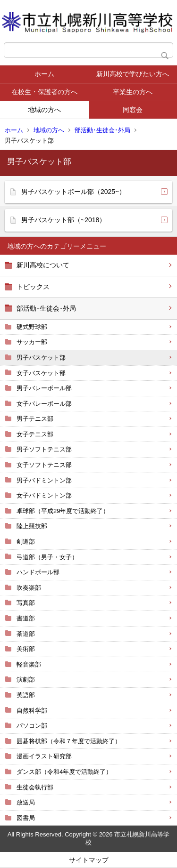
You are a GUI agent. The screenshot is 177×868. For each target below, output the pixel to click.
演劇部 (26, 679)
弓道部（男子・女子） (47, 557)
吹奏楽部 (29, 588)
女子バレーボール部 (44, 404)
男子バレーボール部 (44, 388)
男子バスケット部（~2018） (63, 220)
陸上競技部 (32, 526)
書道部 (26, 618)
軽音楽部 (29, 664)
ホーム (44, 74)
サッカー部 (32, 342)
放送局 (26, 802)
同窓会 (133, 110)
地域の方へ (44, 110)
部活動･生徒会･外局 (102, 130)
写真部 (26, 603)
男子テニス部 (35, 419)
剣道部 (26, 542)
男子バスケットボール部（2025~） (73, 192)
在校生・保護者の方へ (44, 92)
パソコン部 (32, 726)
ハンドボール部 (38, 572)
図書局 (26, 818)
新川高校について (43, 265)
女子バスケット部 (41, 373)
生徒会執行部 (35, 787)
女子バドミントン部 (44, 495)
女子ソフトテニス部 (44, 465)
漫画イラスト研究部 (44, 756)
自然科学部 (32, 711)
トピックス (33, 287)
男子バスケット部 (41, 358)
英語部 (26, 695)
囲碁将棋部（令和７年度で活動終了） (69, 741)
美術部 (26, 649)
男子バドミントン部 (44, 480)
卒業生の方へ (133, 92)
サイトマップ (89, 860)
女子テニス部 (35, 434)
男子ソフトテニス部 (44, 449)
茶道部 (26, 634)
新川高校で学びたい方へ (133, 74)
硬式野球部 (32, 327)
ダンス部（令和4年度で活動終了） (64, 772)
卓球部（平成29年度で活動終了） (63, 511)
